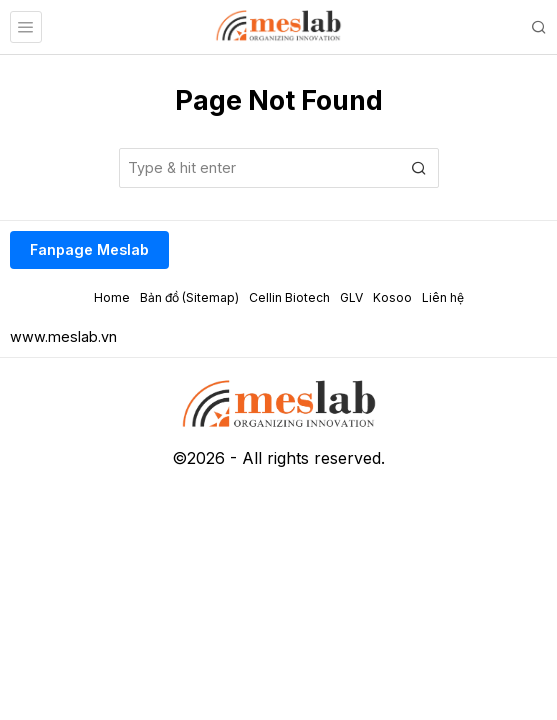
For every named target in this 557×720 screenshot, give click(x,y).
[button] (419, 168)
